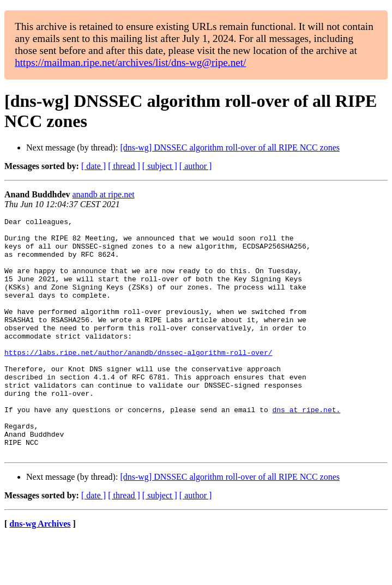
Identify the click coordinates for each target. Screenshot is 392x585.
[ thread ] (124, 166)
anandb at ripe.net (104, 194)
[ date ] (94, 166)
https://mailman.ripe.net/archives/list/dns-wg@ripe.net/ (130, 62)
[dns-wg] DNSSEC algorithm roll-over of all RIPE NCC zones (230, 147)
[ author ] (196, 166)
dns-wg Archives (40, 571)
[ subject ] (160, 166)
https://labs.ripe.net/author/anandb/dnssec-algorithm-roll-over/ (138, 380)
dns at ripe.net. (306, 449)
